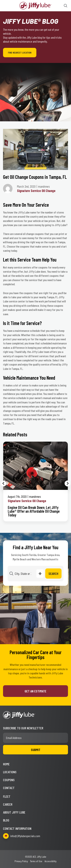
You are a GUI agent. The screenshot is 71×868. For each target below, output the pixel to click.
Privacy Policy (21, 861)
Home (6, 764)
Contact (9, 788)
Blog (6, 820)
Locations (10, 772)
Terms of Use (36, 861)
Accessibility (50, 861)
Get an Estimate (35, 691)
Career (8, 804)
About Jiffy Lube (14, 812)
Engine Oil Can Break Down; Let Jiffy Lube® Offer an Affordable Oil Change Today (34, 511)
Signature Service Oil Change (36, 191)
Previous (3, 483)
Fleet (7, 796)
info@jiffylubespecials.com (22, 836)
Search (53, 574)
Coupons (9, 780)
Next (68, 483)
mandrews (35, 496)
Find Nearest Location (20, 53)
